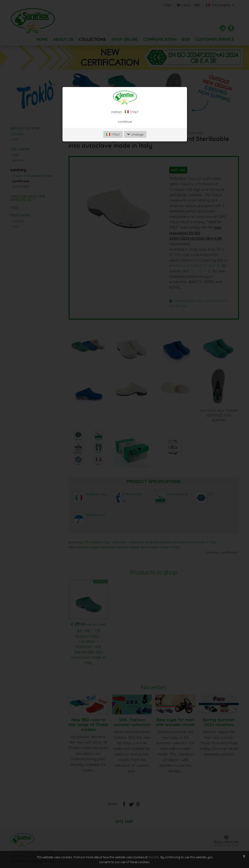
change (135, 134)
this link (154, 857)
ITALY (113, 134)
